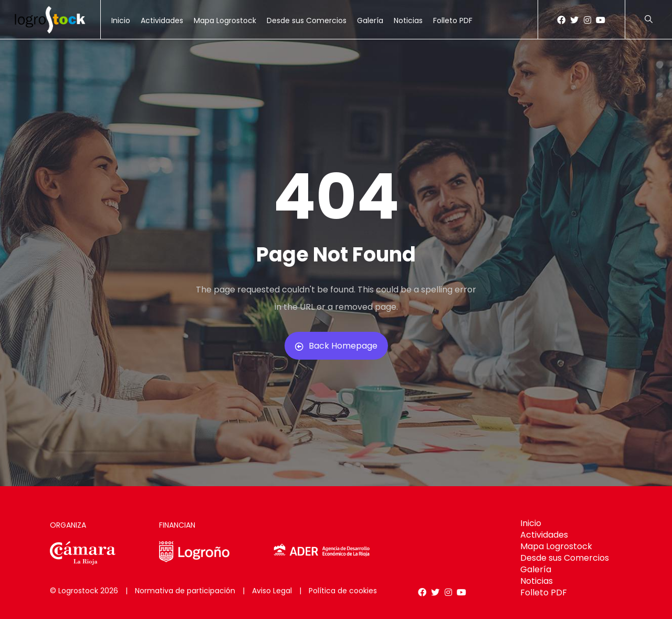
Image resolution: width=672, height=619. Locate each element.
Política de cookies (343, 591)
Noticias (408, 20)
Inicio (121, 20)
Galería (370, 20)
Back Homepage (336, 346)
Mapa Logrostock (225, 20)
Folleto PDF (453, 20)
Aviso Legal (272, 591)
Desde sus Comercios (307, 20)
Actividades (162, 20)
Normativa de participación (185, 591)
